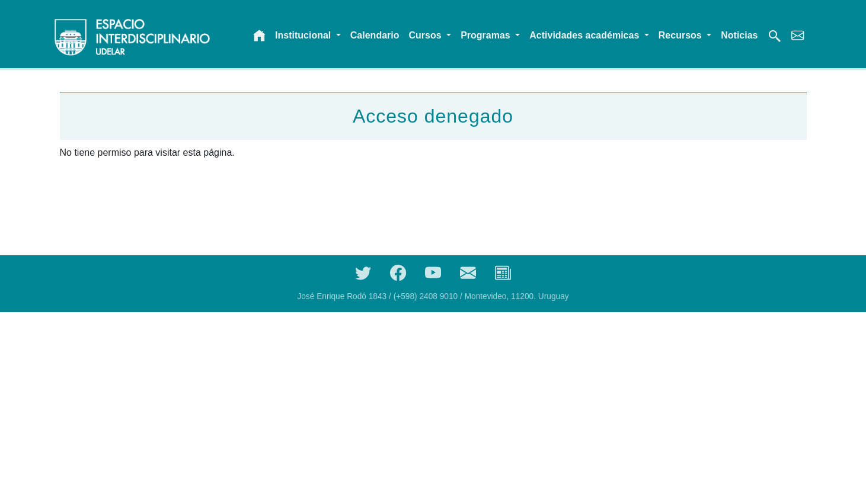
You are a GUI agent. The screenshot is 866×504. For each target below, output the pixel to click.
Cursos (427, 35)
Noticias (739, 35)
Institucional (304, 35)
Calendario (375, 35)
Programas (487, 35)
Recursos (681, 35)
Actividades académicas (585, 35)
